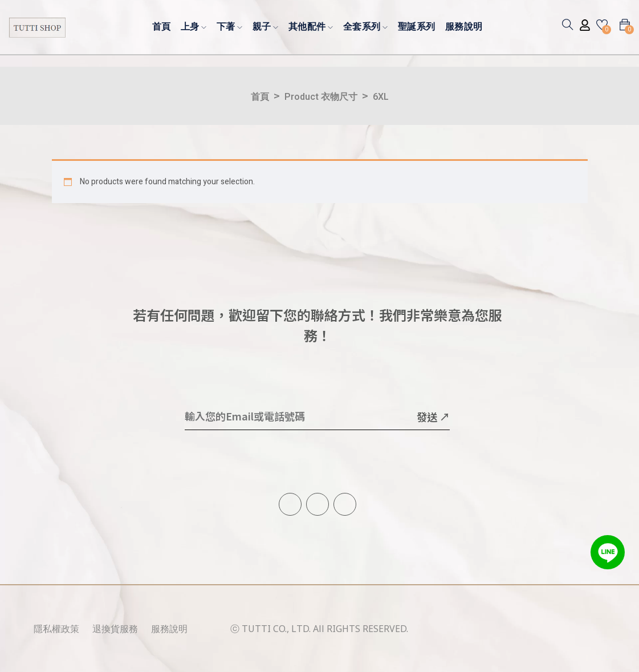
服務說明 (464, 26)
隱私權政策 (56, 629)
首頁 (162, 26)
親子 (266, 26)
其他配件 (311, 26)
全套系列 (366, 26)
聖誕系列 (417, 26)
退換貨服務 (115, 629)
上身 (194, 26)
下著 (230, 26)
